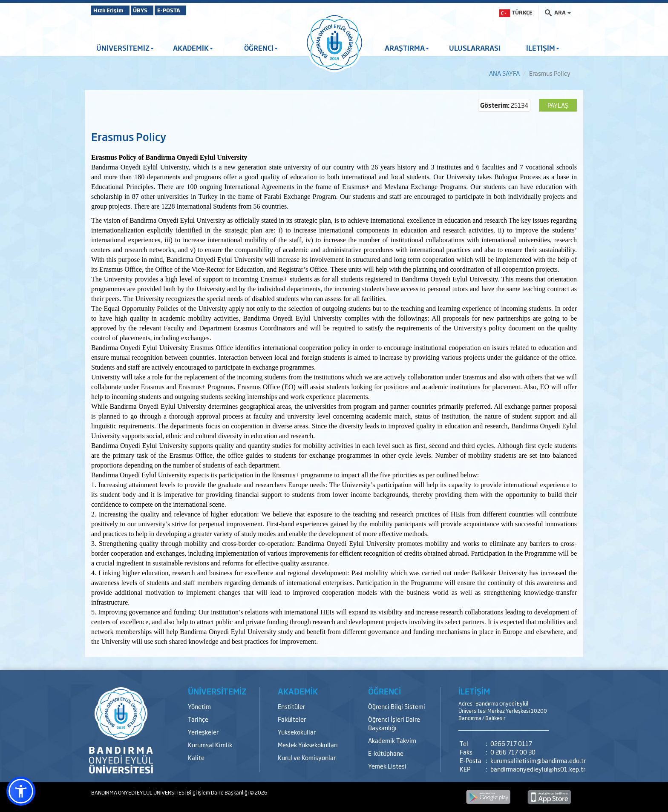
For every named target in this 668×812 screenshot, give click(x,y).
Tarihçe (198, 719)
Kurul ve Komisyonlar (307, 757)
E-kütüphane (386, 753)
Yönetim (199, 706)
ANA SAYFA (504, 73)
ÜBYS (154, 10)
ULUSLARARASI (475, 48)
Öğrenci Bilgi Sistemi (397, 706)
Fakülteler (292, 719)
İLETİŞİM (543, 48)
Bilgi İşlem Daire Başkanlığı (218, 792)
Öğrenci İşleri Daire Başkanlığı (394, 723)
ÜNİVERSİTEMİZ (125, 48)
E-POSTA (193, 10)
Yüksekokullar (297, 732)
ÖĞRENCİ (261, 48)
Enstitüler (291, 706)
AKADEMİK (193, 48)
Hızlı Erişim (112, 10)
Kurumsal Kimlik (210, 745)
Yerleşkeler (203, 732)
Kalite (196, 757)
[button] (21, 791)
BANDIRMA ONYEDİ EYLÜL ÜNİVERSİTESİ (139, 792)
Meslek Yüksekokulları (308, 745)
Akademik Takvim (392, 740)
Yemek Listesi (387, 766)
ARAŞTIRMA (407, 48)
